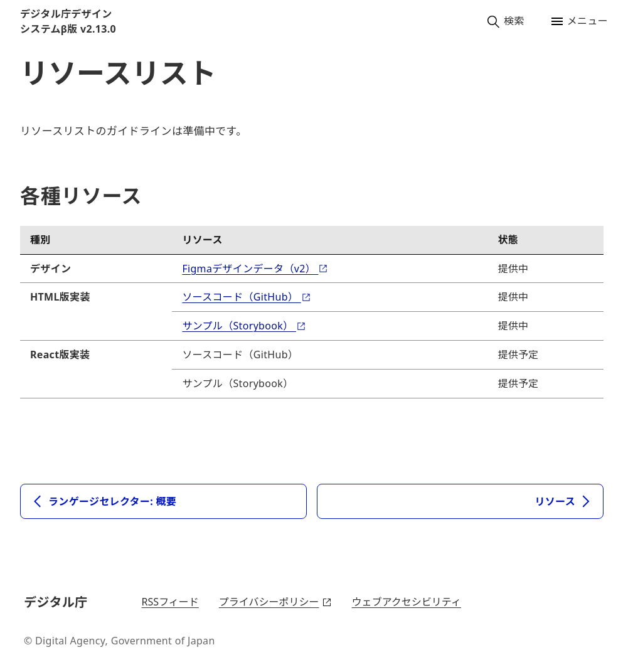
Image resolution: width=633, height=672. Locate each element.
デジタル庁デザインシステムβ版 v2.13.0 (68, 21)
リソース (564, 501)
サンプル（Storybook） (244, 326)
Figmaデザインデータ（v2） (255, 269)
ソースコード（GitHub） (246, 297)
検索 (505, 21)
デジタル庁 (58, 602)
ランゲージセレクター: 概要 (104, 501)
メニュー (579, 21)
